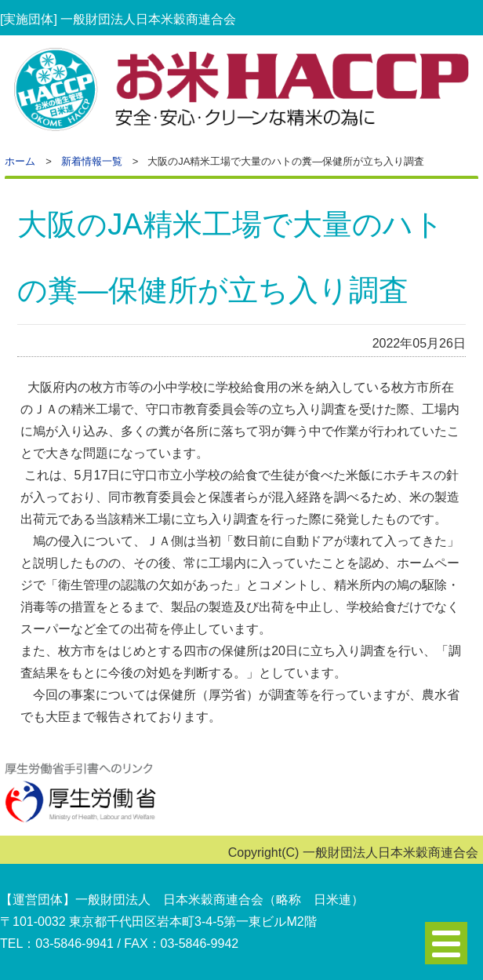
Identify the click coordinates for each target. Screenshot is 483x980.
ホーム (20, 161)
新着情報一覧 (92, 161)
